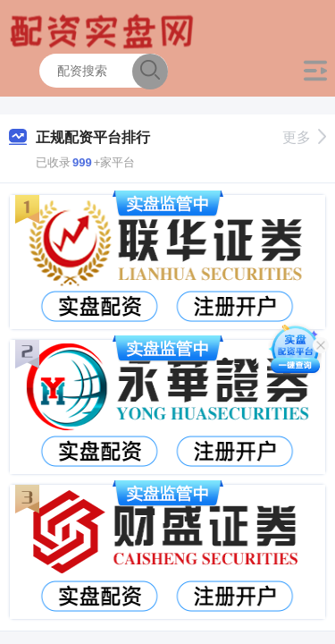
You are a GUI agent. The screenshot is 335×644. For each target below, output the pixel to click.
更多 (304, 137)
